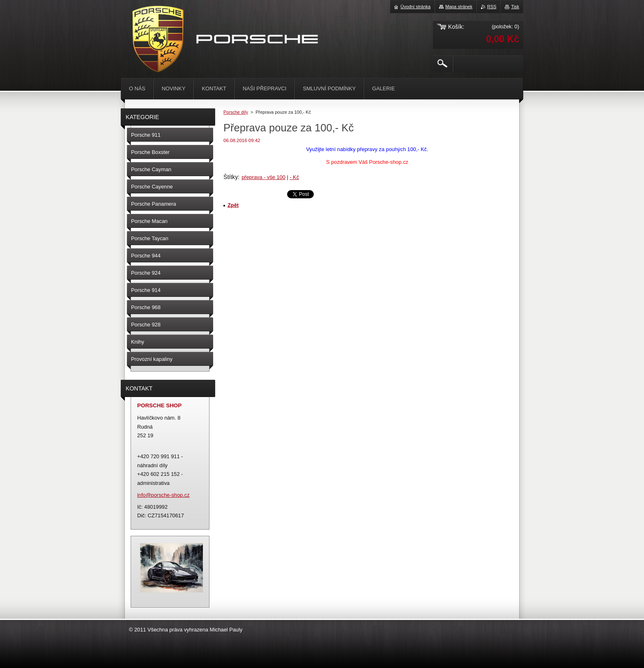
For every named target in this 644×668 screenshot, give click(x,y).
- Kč (294, 177)
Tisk (515, 7)
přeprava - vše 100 (263, 177)
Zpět (233, 205)
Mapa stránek (459, 7)
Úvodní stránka (415, 7)
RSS (492, 7)
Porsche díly (236, 112)
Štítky (231, 177)
